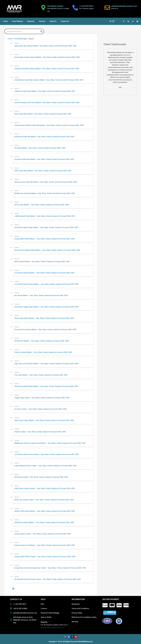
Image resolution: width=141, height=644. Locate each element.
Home (6, 21)
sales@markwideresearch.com (124, 6)
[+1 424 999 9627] (75, 8)
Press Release (17, 21)
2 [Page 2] (14, 589)
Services (42, 21)
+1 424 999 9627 (86, 6)
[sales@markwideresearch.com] (107, 8)
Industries (31, 21)
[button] (106, 70)
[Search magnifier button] (41, 31)
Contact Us (65, 21)
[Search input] (23, 31)
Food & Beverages (20, 39)
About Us (53, 21)
